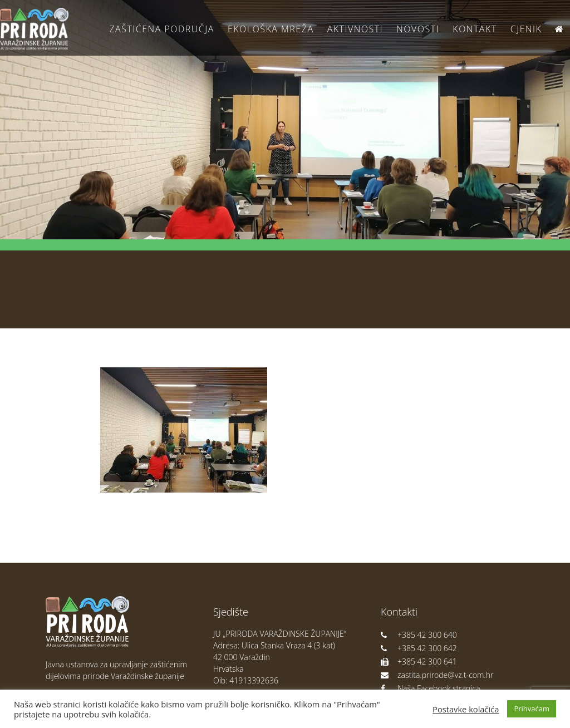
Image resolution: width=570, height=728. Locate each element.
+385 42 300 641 (419, 661)
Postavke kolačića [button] (466, 709)
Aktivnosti (355, 29)
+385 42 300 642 (419, 648)
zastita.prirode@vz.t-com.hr (437, 675)
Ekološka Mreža (271, 29)
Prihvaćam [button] (532, 709)
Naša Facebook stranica (431, 688)
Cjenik (526, 29)
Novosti (418, 29)
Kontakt (475, 29)
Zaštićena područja (161, 29)
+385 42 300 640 (419, 635)
